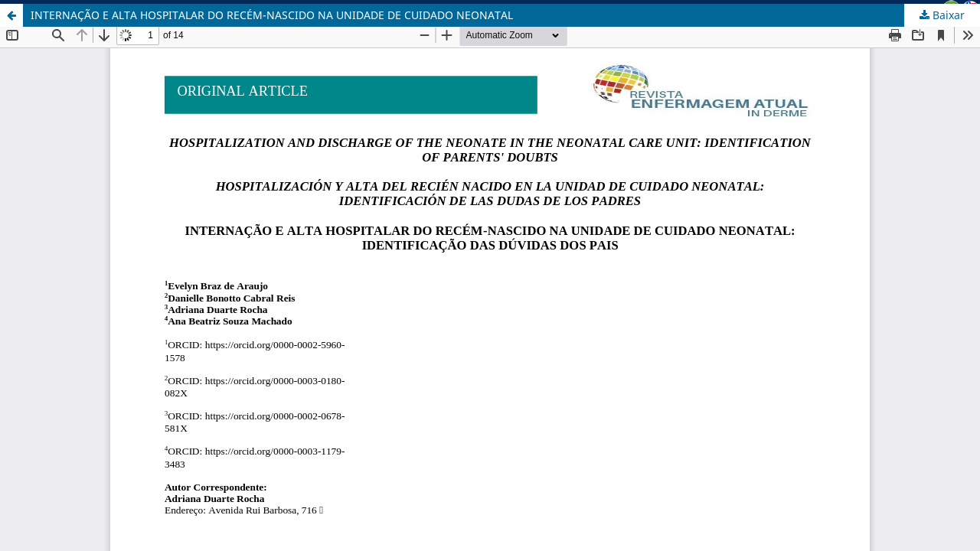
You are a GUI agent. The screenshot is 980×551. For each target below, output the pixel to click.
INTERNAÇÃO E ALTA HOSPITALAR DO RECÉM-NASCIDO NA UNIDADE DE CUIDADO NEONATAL (272, 15)
